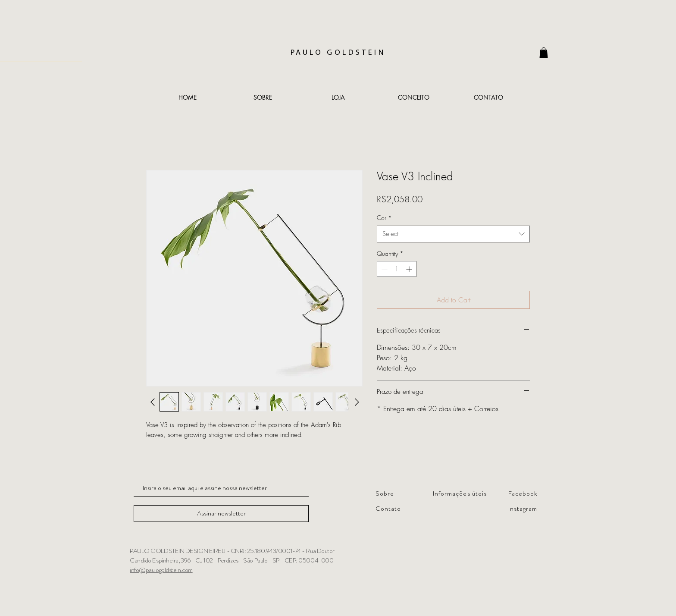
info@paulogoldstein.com (161, 570)
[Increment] (410, 269)
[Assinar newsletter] (221, 514)
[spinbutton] (397, 269)
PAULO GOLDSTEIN (338, 53)
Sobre (385, 493)
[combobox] (453, 234)
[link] (544, 53)
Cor (384, 218)
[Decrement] (383, 269)
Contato (388, 509)
